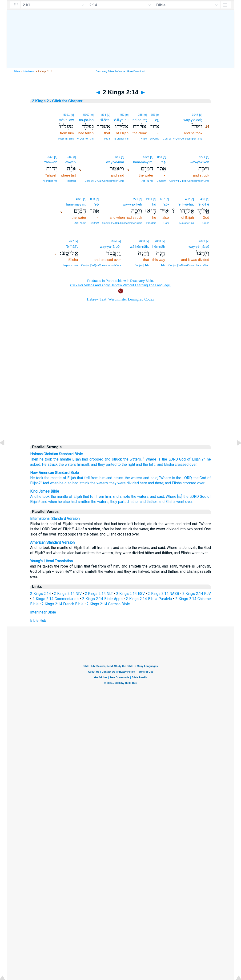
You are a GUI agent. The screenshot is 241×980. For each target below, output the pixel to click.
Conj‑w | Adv (142, 265)
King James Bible (45, 491)
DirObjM (155, 139)
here (143, 483)
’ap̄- (166, 204)
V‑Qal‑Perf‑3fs (85, 139)
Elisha (169, 464)
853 (153, 115)
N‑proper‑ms (121, 139)
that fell (83, 478)
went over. (185, 502)
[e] (201, 115)
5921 (66, 115)
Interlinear (29, 71)
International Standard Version (55, 519)
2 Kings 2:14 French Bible (63, 604)
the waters (134, 478)
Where (151, 459)
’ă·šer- (105, 120)
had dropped (93, 459)
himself (83, 464)
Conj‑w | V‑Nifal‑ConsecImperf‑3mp (189, 265)
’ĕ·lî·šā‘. (72, 246)
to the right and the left (136, 464)
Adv (163, 265)
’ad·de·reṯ (139, 120)
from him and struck (107, 478)
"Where (165, 478)
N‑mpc (205, 223)
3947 (195, 115)
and (107, 459)
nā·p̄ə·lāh (86, 120)
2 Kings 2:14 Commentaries (56, 599)
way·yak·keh (199, 162)
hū (154, 204)
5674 (114, 241)
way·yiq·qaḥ (193, 120)
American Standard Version (52, 542)
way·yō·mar (115, 162)
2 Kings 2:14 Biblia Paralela (149, 599)
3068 (50, 157)
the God (200, 478)
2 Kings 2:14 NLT (99, 594)
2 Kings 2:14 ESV (131, 594)
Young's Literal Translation (51, 561)
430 (203, 199)
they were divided (124, 483)
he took (46, 459)
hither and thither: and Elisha (153, 502)
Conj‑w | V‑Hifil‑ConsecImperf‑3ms (189, 181)
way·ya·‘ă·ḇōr (110, 246)
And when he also (57, 483)
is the (168, 459)
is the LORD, (182, 478)
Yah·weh (50, 162)
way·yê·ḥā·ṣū (199, 246)
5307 (86, 115)
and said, (151, 478)
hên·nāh (159, 246)
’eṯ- (157, 120)
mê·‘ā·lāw (66, 120)
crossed (189, 483)
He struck (50, 464)
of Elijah (194, 459)
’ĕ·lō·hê (203, 204)
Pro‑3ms (151, 223)
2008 (158, 241)
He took (37, 478)
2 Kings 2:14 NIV (68, 594)
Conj (166, 223)
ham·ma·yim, (143, 162)
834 (104, 115)
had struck (81, 483)
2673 (202, 241)
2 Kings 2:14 (40, 594)
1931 (149, 199)
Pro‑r (107, 139)
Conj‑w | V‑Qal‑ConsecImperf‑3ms (183, 139)
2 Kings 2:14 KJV (197, 594)
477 (72, 241)
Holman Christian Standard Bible (56, 454)
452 (122, 115)
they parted (107, 464)
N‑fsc (144, 139)
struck (117, 459)
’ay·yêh (70, 162)
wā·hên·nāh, (139, 246)
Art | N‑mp (147, 181)
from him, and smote (113, 496)
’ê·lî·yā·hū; (186, 204)
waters (135, 459)
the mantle (62, 459)
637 (162, 199)
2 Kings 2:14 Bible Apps (102, 599)
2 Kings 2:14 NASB (163, 594)
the (126, 459)
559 (118, 157)
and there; (156, 483)
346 (69, 157)
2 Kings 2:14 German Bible (108, 604)
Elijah (76, 459)
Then (34, 459)
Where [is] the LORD (182, 496)
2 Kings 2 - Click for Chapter (57, 101)
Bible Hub (38, 620)
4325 (146, 157)
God (182, 459)
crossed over (186, 464)
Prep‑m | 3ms (66, 139)
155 (140, 115)
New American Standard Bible (54, 473)
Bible (17, 71)
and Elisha (173, 483)
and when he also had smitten (66, 502)
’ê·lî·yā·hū (121, 120)
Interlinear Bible (43, 612)
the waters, (99, 483)
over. (201, 483)
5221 (202, 157)
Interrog (71, 181)
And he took (40, 496)
